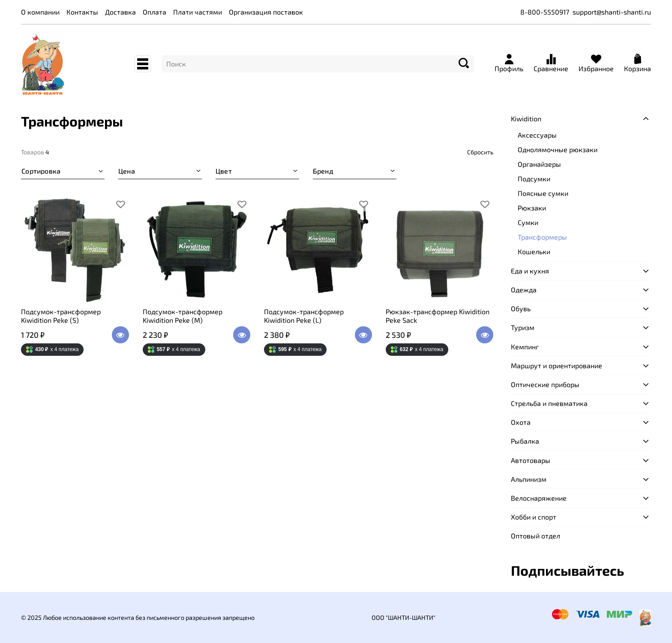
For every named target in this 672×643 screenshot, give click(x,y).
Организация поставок (266, 12)
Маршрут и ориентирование (556, 365)
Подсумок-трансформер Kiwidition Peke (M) (183, 316)
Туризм (523, 327)
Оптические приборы (545, 384)
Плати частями (198, 12)
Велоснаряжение (539, 498)
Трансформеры (542, 237)
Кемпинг (525, 347)
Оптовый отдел (535, 536)
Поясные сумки (543, 193)
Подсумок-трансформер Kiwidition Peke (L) (304, 316)
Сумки (528, 222)
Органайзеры (539, 164)
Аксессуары (537, 135)
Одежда (524, 290)
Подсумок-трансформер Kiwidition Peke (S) (61, 316)
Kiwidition (526, 119)
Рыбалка (525, 441)
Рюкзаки (532, 208)
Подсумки (534, 179)
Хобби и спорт (534, 517)
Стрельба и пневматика (549, 403)
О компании (40, 12)
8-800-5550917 (545, 12)
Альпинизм (529, 479)
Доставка (120, 12)
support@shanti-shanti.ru (612, 12)
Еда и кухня (530, 271)
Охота (521, 422)
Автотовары (531, 460)
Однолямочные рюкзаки (558, 149)
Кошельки (534, 251)
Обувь (521, 308)
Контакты (82, 12)
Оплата (154, 12)
